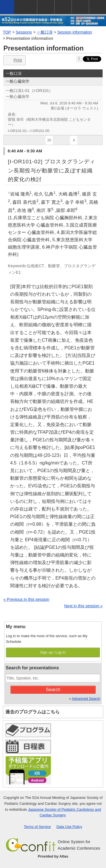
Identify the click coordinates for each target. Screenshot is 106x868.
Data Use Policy (69, 827)
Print (14, 60)
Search (53, 690)
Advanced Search (86, 699)
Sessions (24, 32)
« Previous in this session (26, 599)
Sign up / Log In (53, 652)
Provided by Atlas (53, 856)
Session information (75, 32)
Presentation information (30, 38)
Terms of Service (37, 827)
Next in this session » (83, 606)
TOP (7, 32)
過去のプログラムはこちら (33, 712)
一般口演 (45, 32)
